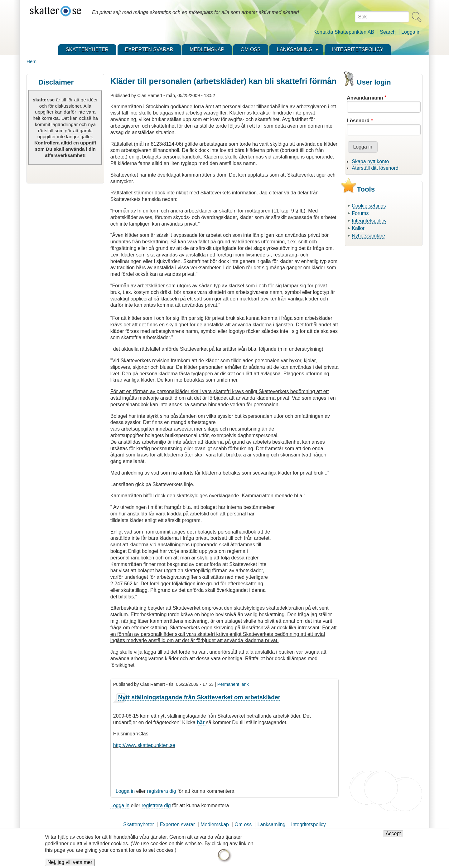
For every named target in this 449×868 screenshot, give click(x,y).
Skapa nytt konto (370, 161)
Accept (393, 836)
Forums (360, 213)
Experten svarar (177, 824)
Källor (358, 228)
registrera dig (161, 791)
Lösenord (358, 121)
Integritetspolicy (369, 221)
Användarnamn (365, 98)
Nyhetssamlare (368, 236)
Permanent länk (233, 684)
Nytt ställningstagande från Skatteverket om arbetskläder (199, 697)
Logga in (411, 32)
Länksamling (272, 824)
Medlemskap (215, 824)
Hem (31, 61)
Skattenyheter (139, 824)
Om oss (243, 824)
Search (388, 32)
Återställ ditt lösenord (375, 168)
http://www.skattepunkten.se (144, 745)
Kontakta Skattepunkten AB (344, 32)
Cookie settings (369, 206)
